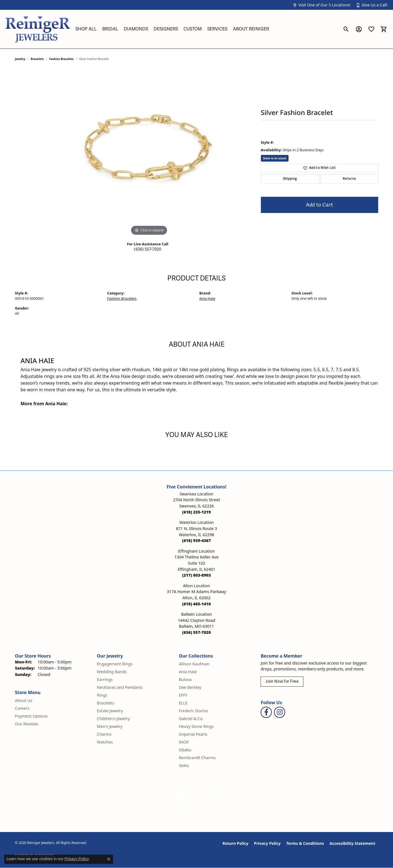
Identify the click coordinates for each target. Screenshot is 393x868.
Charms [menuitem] (104, 734)
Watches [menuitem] (105, 742)
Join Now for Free (282, 681)
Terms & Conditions (305, 843)
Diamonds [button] (136, 29)
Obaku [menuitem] (185, 750)
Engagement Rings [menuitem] (115, 664)
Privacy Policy (267, 843)
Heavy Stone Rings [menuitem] (196, 726)
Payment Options (31, 716)
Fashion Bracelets (61, 59)
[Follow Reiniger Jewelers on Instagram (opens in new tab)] (280, 712)
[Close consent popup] (109, 859)
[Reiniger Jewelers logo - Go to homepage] (38, 29)
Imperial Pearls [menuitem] (193, 734)
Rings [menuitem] (102, 695)
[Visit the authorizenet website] (182, 799)
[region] (149, 153)
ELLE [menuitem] (183, 703)
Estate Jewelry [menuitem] (110, 711)
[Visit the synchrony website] (232, 799)
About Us (24, 700)
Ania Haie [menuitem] (188, 672)
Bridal (110, 29)
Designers (166, 29)
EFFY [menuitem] (183, 695)
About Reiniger (251, 29)
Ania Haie (207, 298)
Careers (22, 708)
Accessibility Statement (352, 843)
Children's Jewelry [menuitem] (113, 719)
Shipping (290, 179)
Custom (193, 29)
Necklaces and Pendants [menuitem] (120, 687)
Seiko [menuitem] (184, 765)
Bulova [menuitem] (185, 679)
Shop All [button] (86, 29)
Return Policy (236, 843)
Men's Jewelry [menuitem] (110, 726)
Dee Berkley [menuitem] (190, 687)
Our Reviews (27, 724)
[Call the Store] (196, 512)
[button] (321, 5)
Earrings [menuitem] (105, 679)
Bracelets (37, 59)
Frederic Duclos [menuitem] (193, 711)
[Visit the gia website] (157, 799)
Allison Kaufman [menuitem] (194, 664)
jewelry (20, 59)
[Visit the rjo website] (204, 799)
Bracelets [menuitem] (106, 703)
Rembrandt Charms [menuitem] (197, 758)
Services (217, 29)
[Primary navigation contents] (206, 29)
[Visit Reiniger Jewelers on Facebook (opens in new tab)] (266, 712)
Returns (349, 179)
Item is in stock (275, 158)
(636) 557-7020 (147, 249)
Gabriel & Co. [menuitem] (191, 719)
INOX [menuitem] (184, 742)
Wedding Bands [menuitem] (112, 672)
